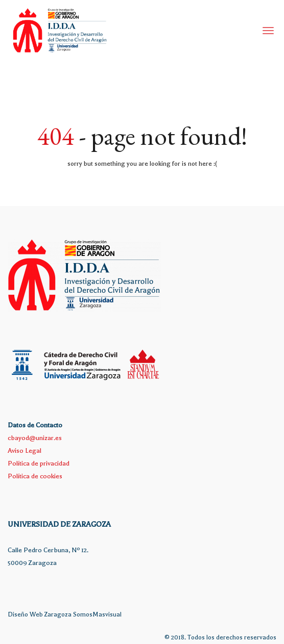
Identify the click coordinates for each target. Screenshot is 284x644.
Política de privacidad (39, 463)
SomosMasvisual (97, 614)
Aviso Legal (25, 450)
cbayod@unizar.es (35, 438)
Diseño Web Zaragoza (40, 614)
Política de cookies (35, 476)
